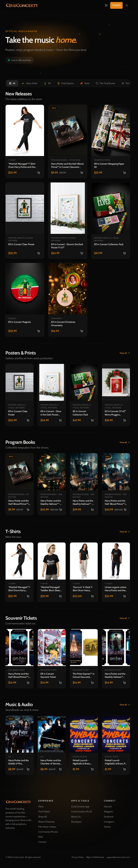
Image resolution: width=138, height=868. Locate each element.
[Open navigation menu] (127, 5)
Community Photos (48, 832)
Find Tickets (44, 812)
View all (125, 353)
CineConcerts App (80, 807)
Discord (108, 807)
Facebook (109, 817)
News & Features (46, 822)
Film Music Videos (47, 827)
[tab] (12, 83)
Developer (76, 822)
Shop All (43, 817)
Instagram (109, 822)
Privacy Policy (78, 857)
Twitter (107, 827)
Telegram (108, 812)
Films (41, 807)
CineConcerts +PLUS (81, 812)
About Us (76, 817)
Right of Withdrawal (95, 857)
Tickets (116, 5)
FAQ (40, 837)
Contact (42, 842)
